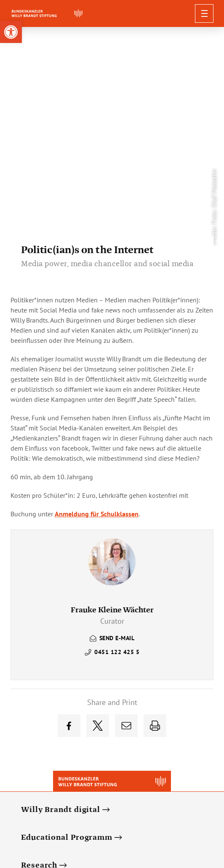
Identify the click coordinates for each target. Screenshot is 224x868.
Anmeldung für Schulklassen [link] (97, 297)
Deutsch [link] (37, 820)
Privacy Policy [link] (112, 820)
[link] (11, 32)
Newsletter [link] (71, 820)
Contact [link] (150, 820)
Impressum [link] (184, 820)
